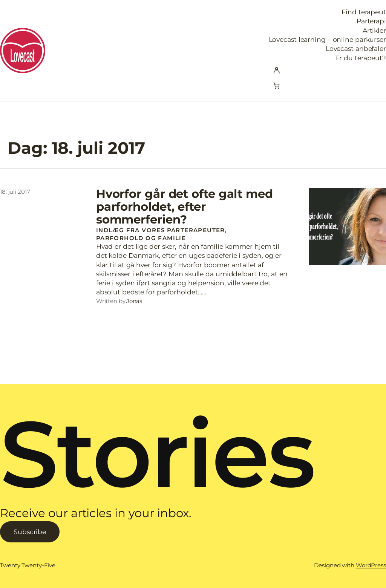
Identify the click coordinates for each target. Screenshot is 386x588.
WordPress (371, 565)
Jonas (134, 301)
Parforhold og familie (141, 238)
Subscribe (30, 532)
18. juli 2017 (15, 192)
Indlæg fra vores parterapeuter (161, 230)
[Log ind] (327, 70)
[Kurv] (276, 86)
